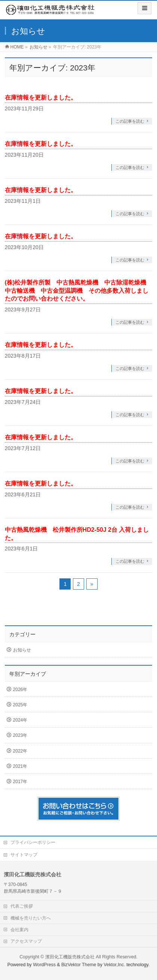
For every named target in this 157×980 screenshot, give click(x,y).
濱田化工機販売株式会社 (70, 957)
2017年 (20, 782)
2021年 (20, 766)
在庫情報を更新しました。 (41, 98)
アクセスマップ (26, 941)
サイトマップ (24, 855)
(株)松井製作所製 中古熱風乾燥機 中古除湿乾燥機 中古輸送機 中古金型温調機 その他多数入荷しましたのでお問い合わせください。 (79, 290)
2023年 (20, 735)
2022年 (20, 751)
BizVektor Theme (79, 965)
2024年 (20, 720)
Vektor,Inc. (114, 965)
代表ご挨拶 (22, 906)
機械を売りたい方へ (31, 918)
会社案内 (19, 930)
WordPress (44, 965)
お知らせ (22, 650)
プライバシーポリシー (33, 842)
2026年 (20, 690)
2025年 (20, 705)
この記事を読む (130, 121)
